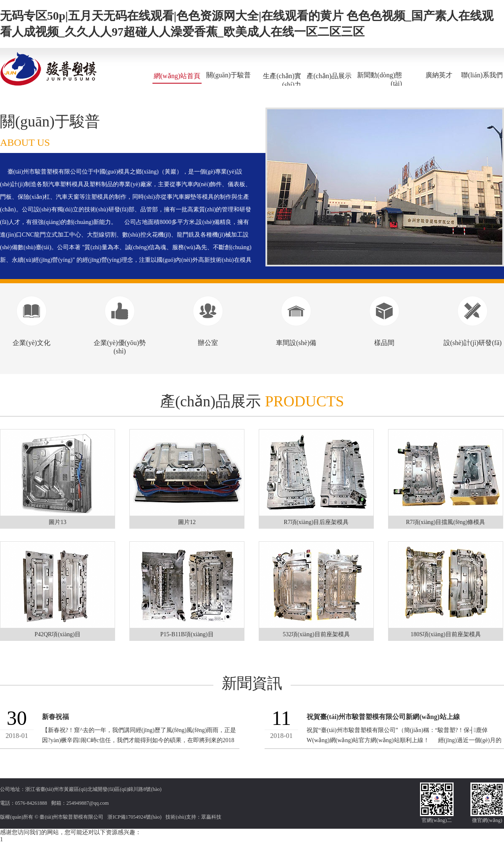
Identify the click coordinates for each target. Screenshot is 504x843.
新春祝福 (55, 717)
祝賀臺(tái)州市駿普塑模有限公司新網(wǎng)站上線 (383, 717)
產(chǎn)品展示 (329, 76)
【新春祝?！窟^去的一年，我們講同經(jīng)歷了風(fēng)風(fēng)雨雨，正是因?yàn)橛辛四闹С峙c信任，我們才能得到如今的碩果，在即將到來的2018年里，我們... (139, 740)
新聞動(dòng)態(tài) (379, 79)
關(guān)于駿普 (228, 75)
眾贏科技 (211, 817)
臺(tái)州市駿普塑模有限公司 (71, 817)
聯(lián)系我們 (482, 75)
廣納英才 (439, 75)
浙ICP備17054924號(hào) (134, 817)
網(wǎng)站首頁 (177, 76)
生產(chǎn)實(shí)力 (282, 80)
